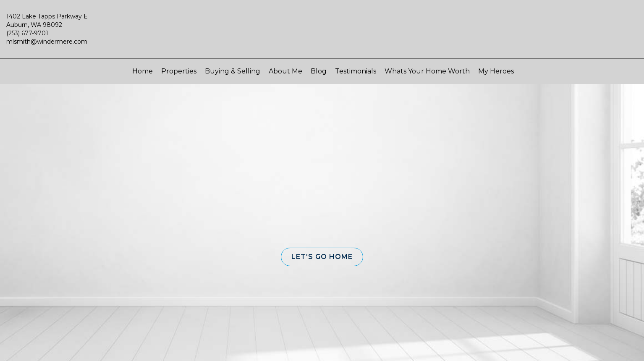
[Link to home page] (322, 33)
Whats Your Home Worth (427, 71)
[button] (322, 257)
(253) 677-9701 (27, 33)
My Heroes (496, 71)
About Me (285, 71)
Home (143, 71)
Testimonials (356, 71)
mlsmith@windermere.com (47, 42)
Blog (319, 71)
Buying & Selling (233, 71)
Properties (179, 71)
